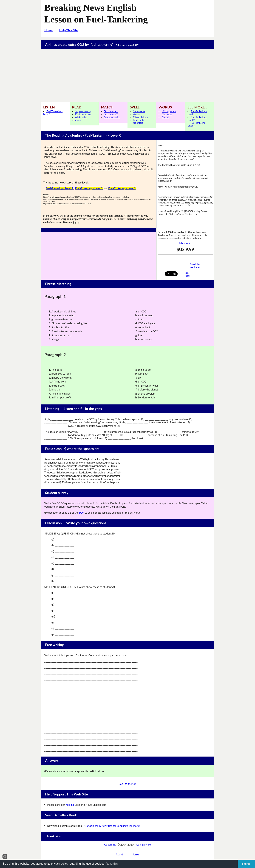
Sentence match (112, 117)
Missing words (169, 111)
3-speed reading (83, 111)
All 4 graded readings (80, 119)
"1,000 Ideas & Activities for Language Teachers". (112, 826)
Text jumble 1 (111, 111)
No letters (138, 123)
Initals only (138, 120)
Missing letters (140, 117)
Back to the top (127, 784)
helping (70, 805)
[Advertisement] (127, 76)
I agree (246, 864)
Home (49, 30)
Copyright (110, 844)
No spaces (167, 114)
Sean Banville (143, 844)
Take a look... (185, 243)
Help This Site (69, 30)
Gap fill (165, 117)
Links (136, 854)
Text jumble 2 (111, 114)
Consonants (139, 111)
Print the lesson (83, 114)
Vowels (137, 114)
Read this (112, 864)
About (119, 854)
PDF (82, 513)
